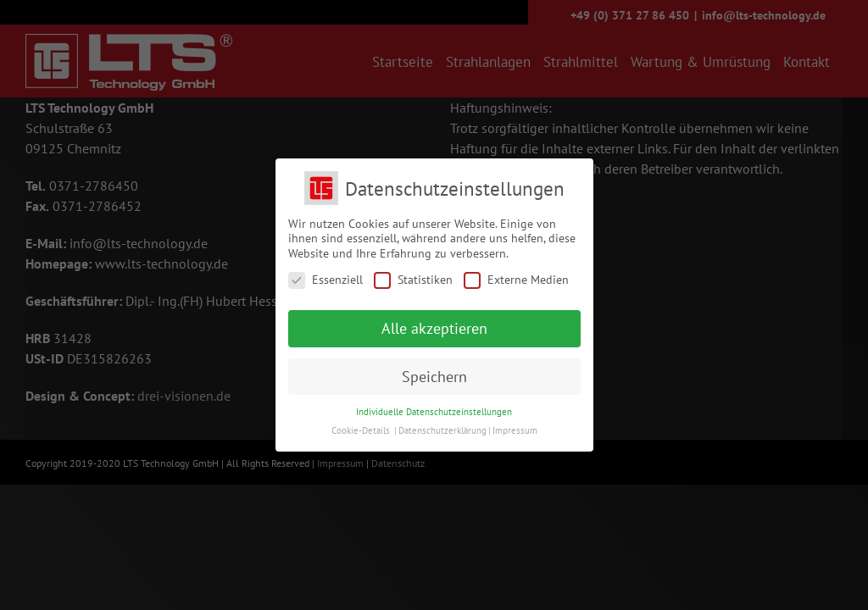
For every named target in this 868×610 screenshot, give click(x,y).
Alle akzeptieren (434, 328)
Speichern (434, 377)
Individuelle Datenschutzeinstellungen (434, 411)
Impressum (515, 430)
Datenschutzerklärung (442, 430)
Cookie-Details (361, 430)
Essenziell (325, 280)
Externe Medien (516, 280)
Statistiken (413, 280)
